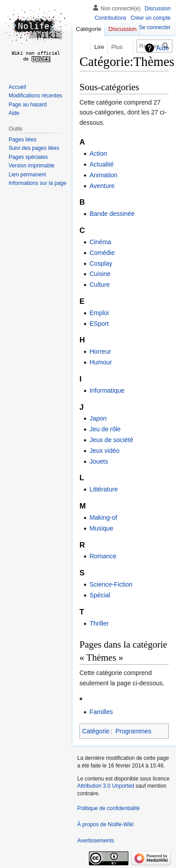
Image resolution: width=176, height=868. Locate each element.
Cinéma (100, 242)
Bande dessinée (112, 214)
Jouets (99, 461)
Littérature (103, 489)
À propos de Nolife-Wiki (105, 824)
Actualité (101, 164)
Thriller (99, 623)
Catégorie (96, 731)
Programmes (133, 731)
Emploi (99, 313)
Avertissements (96, 841)
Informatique (107, 390)
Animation (103, 175)
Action (98, 153)
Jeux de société (111, 440)
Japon (98, 418)
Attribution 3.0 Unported (106, 786)
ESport (99, 324)
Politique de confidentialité (108, 808)
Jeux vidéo (104, 451)
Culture (99, 285)
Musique (101, 528)
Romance (103, 556)
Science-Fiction (111, 584)
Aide (163, 48)
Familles (101, 712)
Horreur (100, 351)
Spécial (100, 595)
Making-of (103, 517)
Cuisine (100, 274)
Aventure (102, 186)
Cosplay (101, 263)
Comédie (102, 253)
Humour (101, 362)
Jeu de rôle (105, 429)
